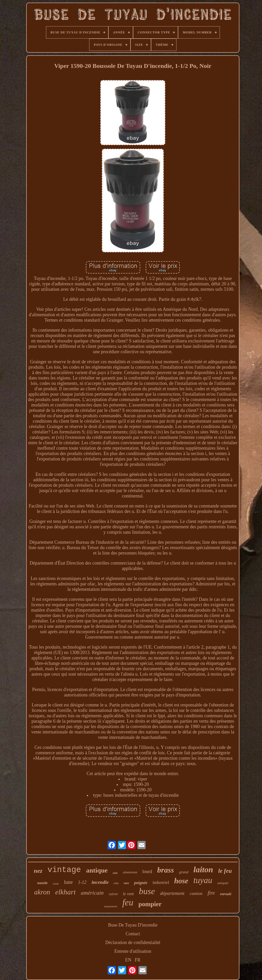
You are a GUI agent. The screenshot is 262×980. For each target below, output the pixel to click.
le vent (128, 894)
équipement (111, 906)
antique (97, 870)
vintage (64, 870)
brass (166, 870)
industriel (161, 882)
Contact (133, 934)
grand (184, 872)
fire (211, 893)
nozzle (42, 883)
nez (38, 871)
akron (42, 892)
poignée (141, 883)
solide (56, 884)
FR (138, 960)
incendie (100, 882)
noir (115, 873)
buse (147, 891)
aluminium (130, 872)
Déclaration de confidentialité (133, 942)
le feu (225, 871)
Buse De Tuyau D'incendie (133, 925)
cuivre (113, 894)
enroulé (226, 894)
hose (181, 881)
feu (128, 902)
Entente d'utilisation (133, 951)
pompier (150, 904)
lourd (147, 872)
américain (92, 893)
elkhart (65, 892)
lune (68, 882)
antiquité (223, 883)
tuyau (203, 880)
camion (196, 893)
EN (128, 960)
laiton (203, 869)
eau (116, 883)
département (172, 893)
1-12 (82, 882)
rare (127, 883)
